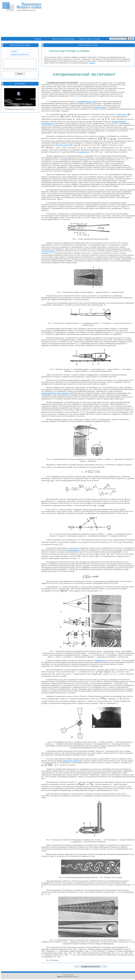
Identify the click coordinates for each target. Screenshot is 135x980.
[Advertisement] (108, 19)
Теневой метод (100, 660)
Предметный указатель (20, 55)
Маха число (122, 114)
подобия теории (100, 107)
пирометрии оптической (72, 761)
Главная (14, 51)
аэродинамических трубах (87, 101)
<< (77, 966)
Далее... (92, 63)
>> (104, 966)
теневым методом (48, 251)
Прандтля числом (62, 145)
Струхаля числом (82, 152)
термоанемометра (74, 550)
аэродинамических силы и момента (55, 393)
